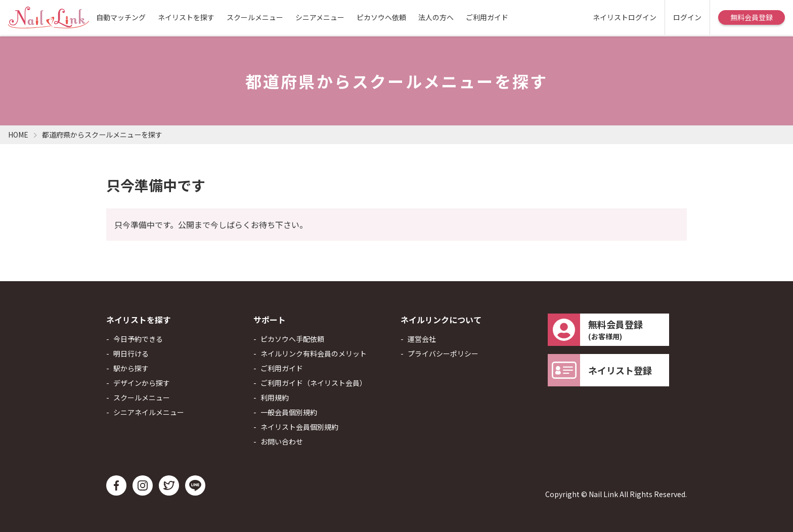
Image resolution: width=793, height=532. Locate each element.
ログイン (687, 17)
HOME (18, 135)
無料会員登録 (752, 17)
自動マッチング (121, 17)
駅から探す (131, 368)
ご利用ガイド (487, 17)
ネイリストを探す (186, 17)
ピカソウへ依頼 (381, 17)
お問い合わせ (282, 441)
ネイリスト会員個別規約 (299, 427)
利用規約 (275, 397)
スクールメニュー (255, 17)
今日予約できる (138, 339)
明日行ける (131, 353)
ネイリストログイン (625, 17)
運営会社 (422, 339)
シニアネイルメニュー (149, 412)
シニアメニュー (320, 17)
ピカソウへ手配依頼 (292, 339)
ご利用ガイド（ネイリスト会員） (314, 383)
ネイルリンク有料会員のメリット (314, 353)
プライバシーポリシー (443, 353)
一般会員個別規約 (289, 412)
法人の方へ (436, 17)
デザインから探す (142, 383)
